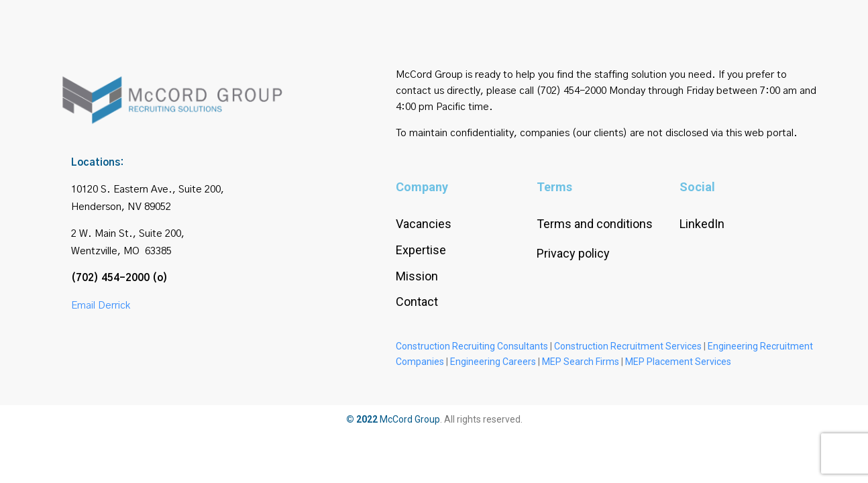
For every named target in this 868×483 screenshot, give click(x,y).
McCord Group (410, 419)
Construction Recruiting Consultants (472, 346)
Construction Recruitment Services (628, 346)
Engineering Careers (493, 362)
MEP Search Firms (581, 362)
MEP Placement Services (678, 362)
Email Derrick (101, 306)
